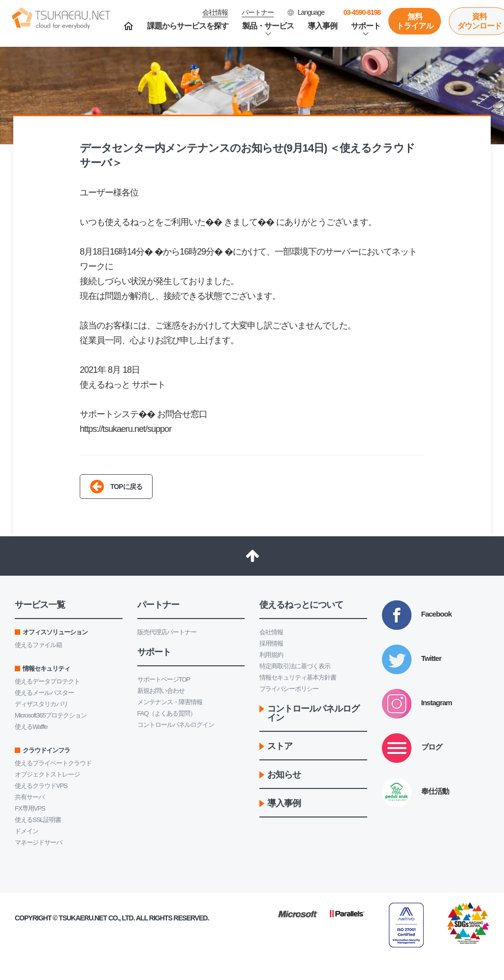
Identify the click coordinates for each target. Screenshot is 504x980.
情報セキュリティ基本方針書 (298, 677)
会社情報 (271, 632)
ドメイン (27, 831)
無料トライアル (415, 21)
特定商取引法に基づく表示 (295, 666)
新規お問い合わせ (161, 691)
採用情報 (271, 643)
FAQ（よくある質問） (167, 713)
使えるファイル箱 (38, 645)
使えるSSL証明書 (38, 820)
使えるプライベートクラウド (53, 763)
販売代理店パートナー (167, 632)
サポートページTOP (164, 679)
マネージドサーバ (38, 842)
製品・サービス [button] (268, 26)
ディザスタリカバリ (41, 704)
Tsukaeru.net (83, 918)
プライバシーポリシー (289, 689)
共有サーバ (30, 797)
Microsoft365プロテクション (51, 715)
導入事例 (322, 26)
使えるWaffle (31, 727)
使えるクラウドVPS (41, 786)
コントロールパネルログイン (176, 725)
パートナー (258, 12)
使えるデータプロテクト (47, 681)
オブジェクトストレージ (47, 774)
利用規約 (271, 655)
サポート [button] (366, 26)
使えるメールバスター (44, 693)
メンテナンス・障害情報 (170, 702)
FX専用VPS (30, 808)
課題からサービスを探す (188, 26)
